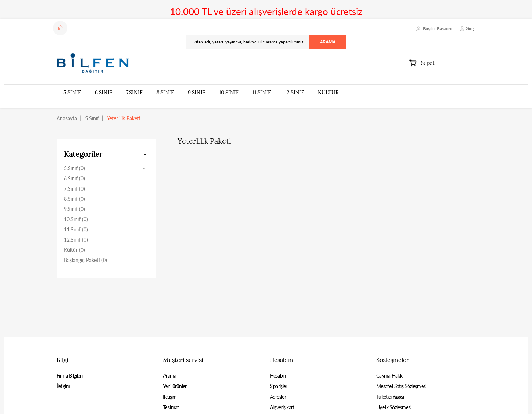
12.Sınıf (294, 93)
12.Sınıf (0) (76, 240)
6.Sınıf (104, 93)
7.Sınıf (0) (74, 189)
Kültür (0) (74, 250)
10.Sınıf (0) (76, 219)
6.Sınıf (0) (74, 178)
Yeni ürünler (175, 386)
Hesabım (279, 376)
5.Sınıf (72, 93)
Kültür (328, 93)
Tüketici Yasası (390, 397)
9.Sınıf (197, 93)
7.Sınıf (134, 93)
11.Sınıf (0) (76, 229)
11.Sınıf (262, 93)
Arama (170, 376)
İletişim (63, 386)
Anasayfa (67, 118)
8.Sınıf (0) (74, 199)
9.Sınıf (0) (74, 209)
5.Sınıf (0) (74, 168)
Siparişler (279, 386)
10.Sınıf (229, 93)
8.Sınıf (165, 93)
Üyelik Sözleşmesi (394, 407)
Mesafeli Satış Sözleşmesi (401, 386)
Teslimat (171, 407)
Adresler (278, 397)
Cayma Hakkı (390, 376)
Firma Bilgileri (70, 376)
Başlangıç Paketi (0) (86, 260)
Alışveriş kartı (283, 407)
